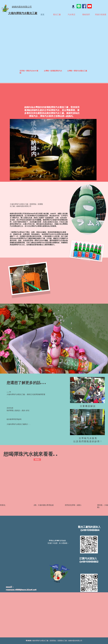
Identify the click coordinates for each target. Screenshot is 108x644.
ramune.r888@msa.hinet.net (21, 590)
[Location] (73, 7)
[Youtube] (90, 6)
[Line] (79, 6)
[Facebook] (84, 6)
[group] (54, 483)
